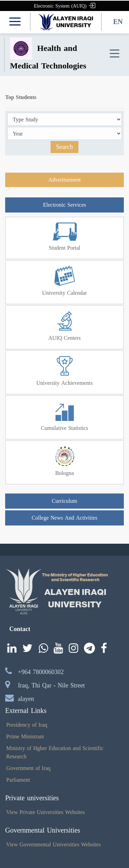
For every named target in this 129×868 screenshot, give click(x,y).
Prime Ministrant (25, 736)
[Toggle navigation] (115, 54)
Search (64, 147)
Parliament (18, 780)
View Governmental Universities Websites (53, 844)
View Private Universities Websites (46, 812)
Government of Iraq (28, 768)
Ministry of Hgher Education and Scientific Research (55, 752)
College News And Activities (64, 518)
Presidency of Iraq (27, 725)
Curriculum (65, 501)
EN (118, 22)
